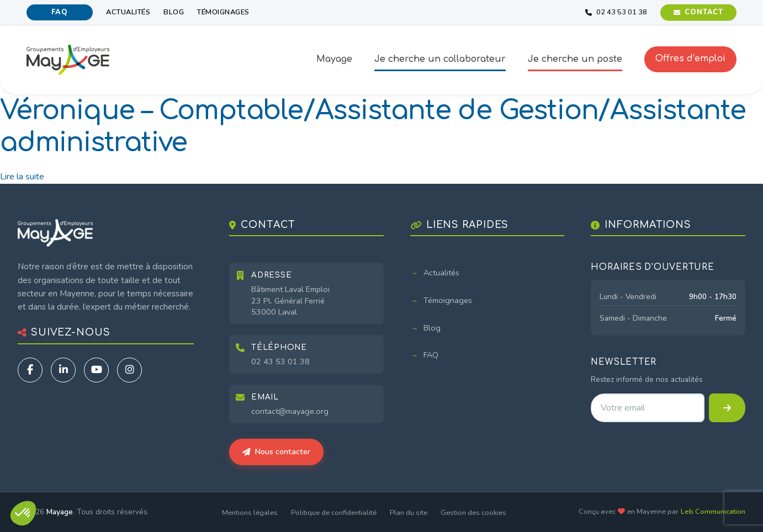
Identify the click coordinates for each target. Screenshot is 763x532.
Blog (174, 12)
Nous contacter (276, 451)
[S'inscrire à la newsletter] (727, 408)
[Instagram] (129, 370)
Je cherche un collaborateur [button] (440, 59)
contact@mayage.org (290, 411)
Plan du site (409, 513)
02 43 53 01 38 (280, 361)
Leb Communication (713, 512)
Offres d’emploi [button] (690, 58)
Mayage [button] (334, 59)
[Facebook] (30, 370)
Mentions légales (250, 513)
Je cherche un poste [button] (575, 59)
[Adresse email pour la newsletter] (647, 408)
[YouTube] (96, 370)
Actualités (128, 12)
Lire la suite (22, 177)
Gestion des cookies (473, 513)
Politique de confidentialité (334, 513)
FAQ (59, 12)
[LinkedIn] (63, 370)
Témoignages (223, 12)
